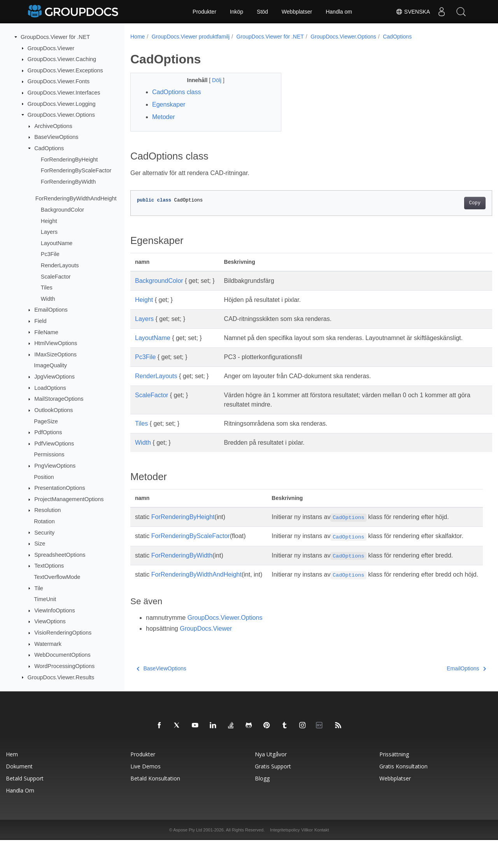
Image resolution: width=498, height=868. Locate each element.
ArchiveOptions (53, 126)
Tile (39, 588)
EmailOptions (51, 310)
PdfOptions (48, 432)
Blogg (262, 806)
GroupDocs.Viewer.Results (61, 677)
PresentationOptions (60, 488)
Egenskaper (169, 104)
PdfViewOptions (54, 444)
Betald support (25, 806)
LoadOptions (50, 388)
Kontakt (322, 858)
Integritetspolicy (285, 858)
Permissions (49, 454)
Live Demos (146, 794)
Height (49, 221)
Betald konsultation (155, 806)
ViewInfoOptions (55, 610)
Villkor (307, 858)
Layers (49, 232)
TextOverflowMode (57, 577)
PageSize (46, 421)
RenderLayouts (60, 265)
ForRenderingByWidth (68, 182)
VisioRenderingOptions (63, 633)
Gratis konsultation (403, 794)
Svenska (413, 12)
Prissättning (394, 782)
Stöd (262, 12)
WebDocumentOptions (62, 655)
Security (44, 532)
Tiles (47, 288)
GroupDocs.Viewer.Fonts (59, 81)
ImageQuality (50, 365)
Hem (12, 782)
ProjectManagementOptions (69, 499)
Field (40, 321)
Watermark (48, 644)
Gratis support (273, 794)
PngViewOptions (55, 466)
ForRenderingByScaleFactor (76, 170)
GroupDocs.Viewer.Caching (62, 59)
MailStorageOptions (59, 399)
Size (40, 544)
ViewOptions (50, 621)
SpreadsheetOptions (60, 555)
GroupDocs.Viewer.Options (61, 115)
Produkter (204, 12)
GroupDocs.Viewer (51, 48)
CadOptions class (176, 92)
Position (44, 477)
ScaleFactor (56, 276)
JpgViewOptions (54, 377)
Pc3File (50, 254)
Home (138, 37)
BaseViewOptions (56, 137)
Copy (450, 203)
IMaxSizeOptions (55, 354)
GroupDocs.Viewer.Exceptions (65, 70)
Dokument (19, 794)
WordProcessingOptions (64, 666)
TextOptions (49, 566)
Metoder (164, 117)
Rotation (44, 521)
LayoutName (57, 243)
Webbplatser (297, 12)
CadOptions (49, 148)
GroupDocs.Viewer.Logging (62, 103)
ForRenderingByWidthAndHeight (76, 198)
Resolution (47, 510)
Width (48, 299)
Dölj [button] (212, 80)
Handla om (339, 12)
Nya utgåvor (271, 782)
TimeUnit (45, 599)
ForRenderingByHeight (69, 160)
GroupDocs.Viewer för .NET (55, 37)
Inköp (237, 12)
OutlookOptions (53, 410)
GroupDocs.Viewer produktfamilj (191, 37)
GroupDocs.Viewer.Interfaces (64, 93)
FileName (46, 332)
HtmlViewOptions (56, 343)
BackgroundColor (62, 210)
